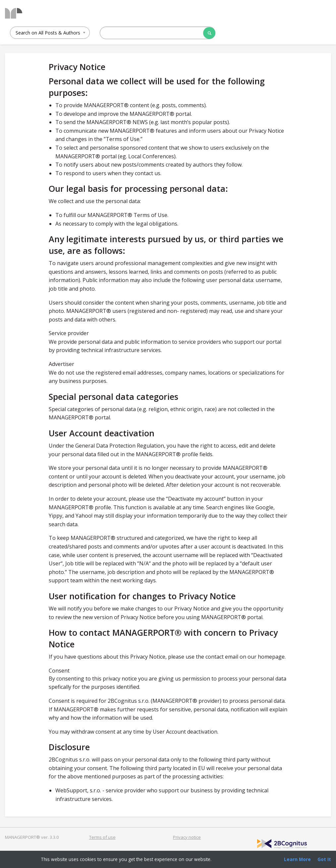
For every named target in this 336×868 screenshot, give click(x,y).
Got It (324, 859)
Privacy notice (187, 837)
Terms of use (102, 837)
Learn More (297, 859)
